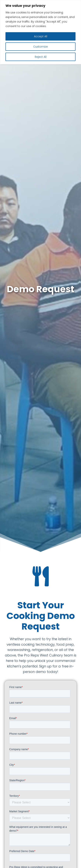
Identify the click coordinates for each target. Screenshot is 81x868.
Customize (40, 47)
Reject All (41, 57)
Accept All (41, 36)
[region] (40, 32)
